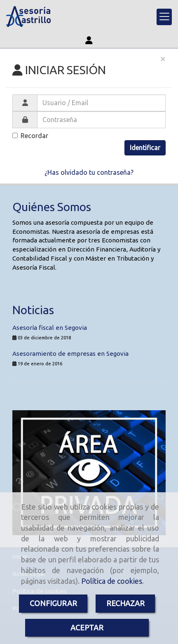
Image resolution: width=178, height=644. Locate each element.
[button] (89, 40)
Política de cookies (112, 581)
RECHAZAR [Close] (125, 603)
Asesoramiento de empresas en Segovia (70, 354)
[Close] (163, 59)
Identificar (145, 148)
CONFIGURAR (53, 603)
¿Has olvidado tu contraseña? (89, 172)
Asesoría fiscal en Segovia (50, 328)
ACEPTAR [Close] (87, 628)
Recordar (30, 136)
